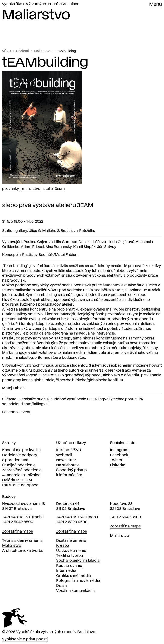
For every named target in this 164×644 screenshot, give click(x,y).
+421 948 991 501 (71, 517)
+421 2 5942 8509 (125, 517)
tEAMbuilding (66, 51)
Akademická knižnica (21, 475)
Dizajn (61, 586)
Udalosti (22, 51)
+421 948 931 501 (17, 517)
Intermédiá (66, 571)
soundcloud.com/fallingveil (26, 404)
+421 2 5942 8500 (18, 522)
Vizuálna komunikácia (75, 591)
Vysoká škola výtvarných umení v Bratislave (41, 4)
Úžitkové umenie (71, 551)
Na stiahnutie (68, 465)
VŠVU (7, 51)
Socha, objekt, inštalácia (78, 561)
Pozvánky (11, 189)
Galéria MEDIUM (17, 480)
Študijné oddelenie (19, 465)
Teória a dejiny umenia (22, 541)
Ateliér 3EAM (54, 189)
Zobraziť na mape (18, 531)
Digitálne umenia (71, 541)
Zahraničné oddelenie (22, 470)
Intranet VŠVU (69, 450)
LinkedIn (118, 465)
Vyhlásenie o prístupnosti (25, 639)
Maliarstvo (42, 51)
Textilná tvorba (70, 556)
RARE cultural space (20, 485)
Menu (156, 5)
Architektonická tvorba (23, 551)
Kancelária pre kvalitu (21, 450)
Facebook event (16, 412)
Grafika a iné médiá (73, 576)
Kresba (63, 546)
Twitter (116, 460)
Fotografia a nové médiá (78, 581)
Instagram (119, 450)
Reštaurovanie (69, 566)
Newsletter (66, 460)
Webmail (64, 455)
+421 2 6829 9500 (72, 522)
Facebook (119, 455)
